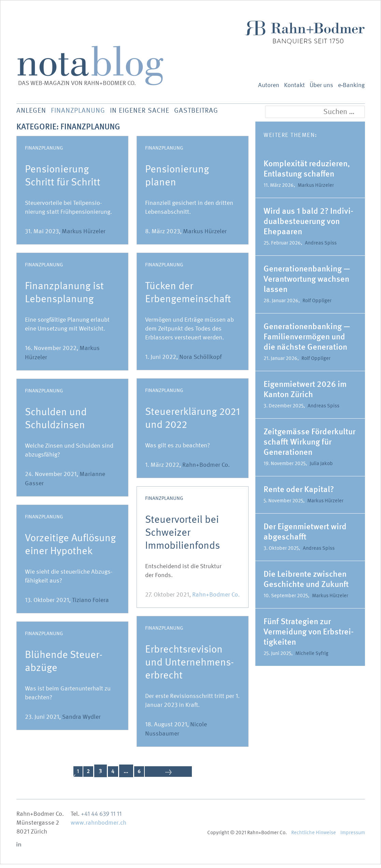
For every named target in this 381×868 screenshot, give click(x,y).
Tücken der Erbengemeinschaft (188, 296)
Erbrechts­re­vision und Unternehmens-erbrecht (189, 666)
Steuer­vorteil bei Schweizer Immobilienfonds (182, 536)
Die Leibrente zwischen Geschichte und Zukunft (306, 583)
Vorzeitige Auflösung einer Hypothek (70, 548)
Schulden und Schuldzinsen (56, 422)
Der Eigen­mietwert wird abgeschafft (305, 535)
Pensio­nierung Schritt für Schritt (63, 179)
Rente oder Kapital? (300, 493)
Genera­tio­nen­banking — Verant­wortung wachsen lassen (307, 283)
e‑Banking (351, 85)
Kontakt (294, 85)
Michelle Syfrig (312, 657)
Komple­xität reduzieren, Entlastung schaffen (307, 172)
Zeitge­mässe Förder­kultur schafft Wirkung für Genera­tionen (309, 445)
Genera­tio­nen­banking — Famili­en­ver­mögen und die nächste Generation (307, 340)
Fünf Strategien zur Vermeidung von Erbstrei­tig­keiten (309, 635)
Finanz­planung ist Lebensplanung (64, 296)
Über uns (321, 85)
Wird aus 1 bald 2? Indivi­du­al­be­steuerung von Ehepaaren (308, 225)
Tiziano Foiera (90, 604)
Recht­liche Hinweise (314, 836)
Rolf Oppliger (317, 304)
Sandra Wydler (81, 721)
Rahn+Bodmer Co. (206, 469)
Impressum (353, 836)
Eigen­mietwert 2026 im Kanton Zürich (305, 393)
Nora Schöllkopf (200, 361)
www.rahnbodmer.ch (98, 827)
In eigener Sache (156, 113)
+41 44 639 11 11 (101, 818)
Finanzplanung (44, 152)
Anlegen (32, 113)
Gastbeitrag (220, 113)
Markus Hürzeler (84, 235)
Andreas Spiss (321, 247)
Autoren (269, 85)
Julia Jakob (321, 467)
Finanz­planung (86, 113)
